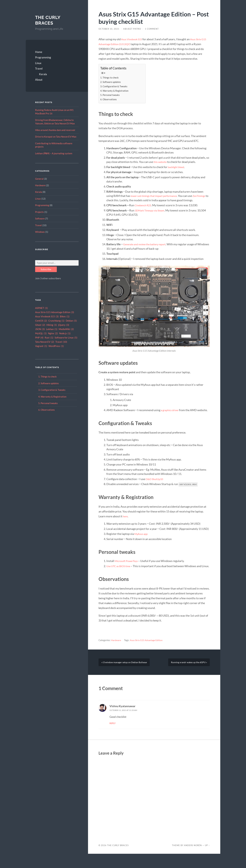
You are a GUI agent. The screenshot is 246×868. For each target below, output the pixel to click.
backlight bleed (177, 167)
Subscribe (46, 269)
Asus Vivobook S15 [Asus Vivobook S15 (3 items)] (47, 317)
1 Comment (153, 29)
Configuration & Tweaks (53, 390)
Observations (48, 410)
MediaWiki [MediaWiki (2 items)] (66, 329)
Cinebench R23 (144, 210)
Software (40, 218)
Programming (43, 57)
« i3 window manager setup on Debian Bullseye (126, 676)
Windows (40, 232)
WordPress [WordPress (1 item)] (56, 346)
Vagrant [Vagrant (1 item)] (41, 346)
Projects (39, 212)
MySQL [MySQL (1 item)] (41, 334)
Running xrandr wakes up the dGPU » (188, 676)
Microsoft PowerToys (128, 569)
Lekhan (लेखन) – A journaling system (54, 153)
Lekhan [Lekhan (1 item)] (52, 329)
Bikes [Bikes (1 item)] (65, 317)
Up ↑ (207, 860)
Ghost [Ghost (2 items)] (40, 325)
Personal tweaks (49, 403)
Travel (39, 69)
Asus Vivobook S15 (133, 39)
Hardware (40, 185)
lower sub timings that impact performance (157, 196)
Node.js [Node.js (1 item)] (65, 334)
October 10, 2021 (109, 29)
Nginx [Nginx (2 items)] (53, 334)
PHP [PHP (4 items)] (39, 338)
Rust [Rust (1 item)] (49, 338)
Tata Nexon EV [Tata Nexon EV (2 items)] (45, 342)
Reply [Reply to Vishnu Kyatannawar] (113, 738)
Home (39, 52)
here (126, 525)
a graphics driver (171, 414)
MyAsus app (142, 542)
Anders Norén (193, 860)
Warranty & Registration (53, 397)
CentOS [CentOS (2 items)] (41, 321)
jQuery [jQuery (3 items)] (64, 325)
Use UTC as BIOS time (120, 574)
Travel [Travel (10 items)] (61, 342)
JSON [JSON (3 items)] (40, 329)
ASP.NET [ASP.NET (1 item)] (41, 308)
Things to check (49, 377)
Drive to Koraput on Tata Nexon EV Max (56, 137)
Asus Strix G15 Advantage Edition (148, 653)
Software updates (50, 383)
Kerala (43, 74)
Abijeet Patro (133, 29)
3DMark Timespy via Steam (152, 215)
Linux (38, 63)
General (39, 179)
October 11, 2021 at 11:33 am (126, 724)
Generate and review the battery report (147, 249)
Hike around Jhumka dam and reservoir (55, 130)
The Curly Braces (49, 20)
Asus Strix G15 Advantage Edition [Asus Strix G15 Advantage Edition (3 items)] (55, 312)
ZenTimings (118, 200)
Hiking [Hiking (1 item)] (52, 325)
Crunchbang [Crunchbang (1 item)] (56, 321)
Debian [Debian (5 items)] (71, 321)
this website (161, 162)
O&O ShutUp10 (156, 488)
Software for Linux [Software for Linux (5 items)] (66, 338)
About (39, 80)
